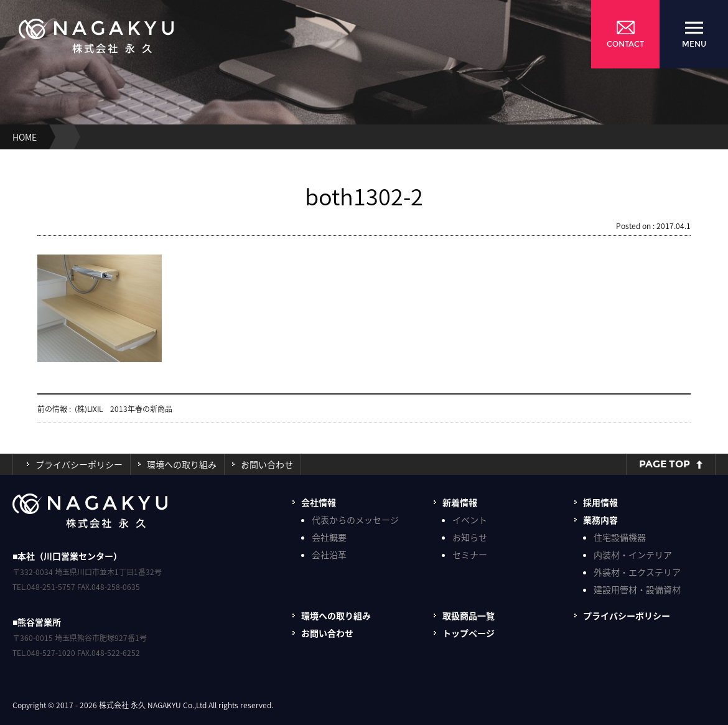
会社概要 (329, 537)
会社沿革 (329, 554)
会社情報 (319, 502)
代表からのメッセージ (355, 520)
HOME (25, 137)
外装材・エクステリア (637, 572)
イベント (470, 520)
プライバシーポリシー (79, 464)
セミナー (470, 554)
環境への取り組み (182, 464)
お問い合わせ (267, 464)
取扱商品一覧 (469, 615)
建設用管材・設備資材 (637, 589)
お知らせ (470, 537)
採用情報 (600, 502)
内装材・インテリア (633, 554)
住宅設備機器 (620, 537)
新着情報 (460, 502)
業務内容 (600, 520)
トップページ (469, 633)
